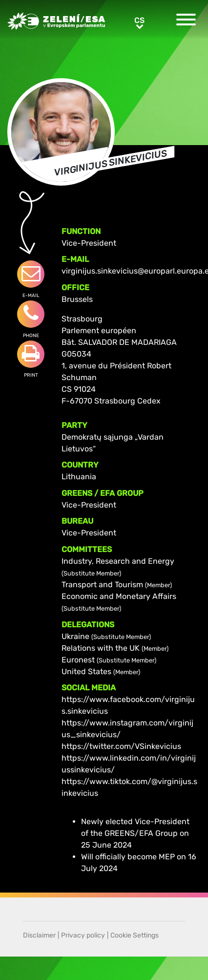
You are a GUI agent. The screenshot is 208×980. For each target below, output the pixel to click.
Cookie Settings (135, 935)
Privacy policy (83, 935)
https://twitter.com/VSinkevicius (121, 746)
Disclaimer (39, 935)
